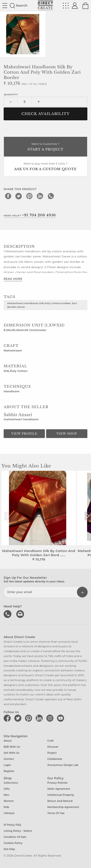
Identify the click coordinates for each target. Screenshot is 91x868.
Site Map (9, 849)
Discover (53, 747)
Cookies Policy (13, 843)
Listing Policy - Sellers (18, 831)
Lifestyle (9, 813)
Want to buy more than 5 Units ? (45, 167)
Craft (50, 741)
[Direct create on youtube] (61, 718)
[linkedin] (40, 196)
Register (9, 771)
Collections (11, 783)
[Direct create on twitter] (19, 718)
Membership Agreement (63, 807)
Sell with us (12, 753)
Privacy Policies (57, 783)
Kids (6, 807)
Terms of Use (56, 813)
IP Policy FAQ (12, 825)
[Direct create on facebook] (8, 718)
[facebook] (8, 196)
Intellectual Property (61, 795)
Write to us (21, 614)
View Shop (67, 434)
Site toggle (5, 6)
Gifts (7, 789)
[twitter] (19, 196)
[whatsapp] (51, 196)
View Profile (24, 434)
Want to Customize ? (45, 147)
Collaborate (55, 759)
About (8, 741)
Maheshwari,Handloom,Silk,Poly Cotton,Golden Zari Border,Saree (42, 305)
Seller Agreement (59, 789)
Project (52, 753)
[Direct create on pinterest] (29, 718)
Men (6, 795)
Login (7, 765)
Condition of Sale (15, 837)
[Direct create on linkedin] (40, 718)
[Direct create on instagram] (51, 718)
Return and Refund (60, 801)
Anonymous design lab (63, 765)
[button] (88, 516)
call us (8, 614)
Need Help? (30, 215)
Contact (9, 759)
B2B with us (12, 747)
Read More (13, 279)
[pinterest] (29, 196)
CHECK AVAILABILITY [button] (45, 114)
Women (9, 801)
